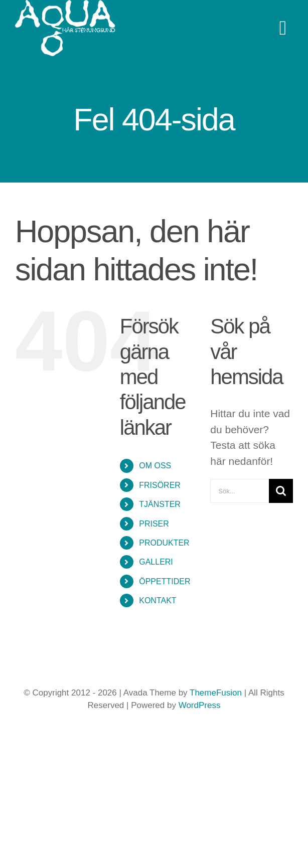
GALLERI (156, 562)
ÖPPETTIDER (165, 581)
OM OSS (155, 466)
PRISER (154, 524)
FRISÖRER (160, 485)
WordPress (200, 705)
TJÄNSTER (160, 504)
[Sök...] (240, 491)
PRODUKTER (164, 543)
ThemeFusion (216, 693)
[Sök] (281, 491)
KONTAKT (158, 600)
